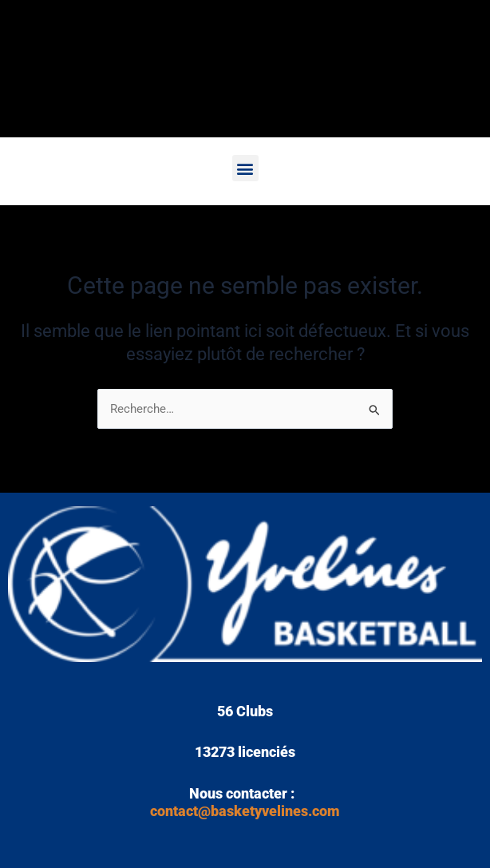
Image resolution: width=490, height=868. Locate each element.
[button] (245, 168)
